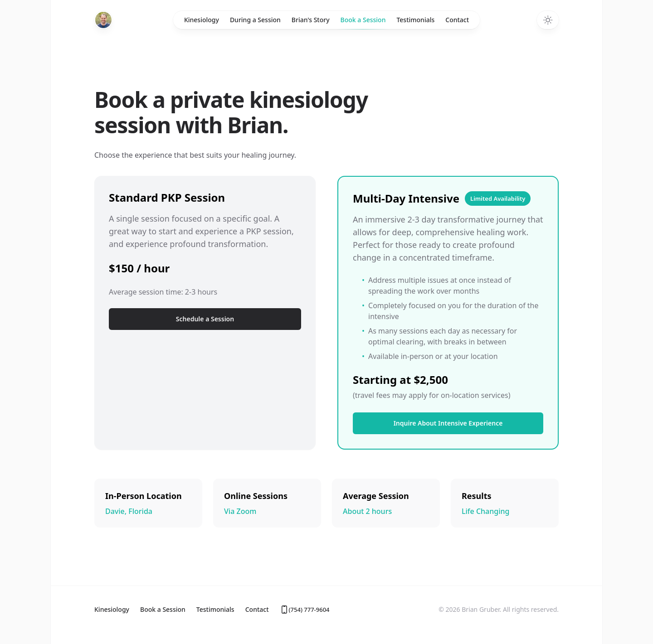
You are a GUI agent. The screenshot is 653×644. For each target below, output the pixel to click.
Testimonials (415, 20)
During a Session (255, 20)
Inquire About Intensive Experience (448, 423)
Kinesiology (202, 20)
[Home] (103, 20)
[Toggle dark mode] (548, 20)
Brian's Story (311, 20)
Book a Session (363, 22)
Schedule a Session (205, 319)
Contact (457, 20)
